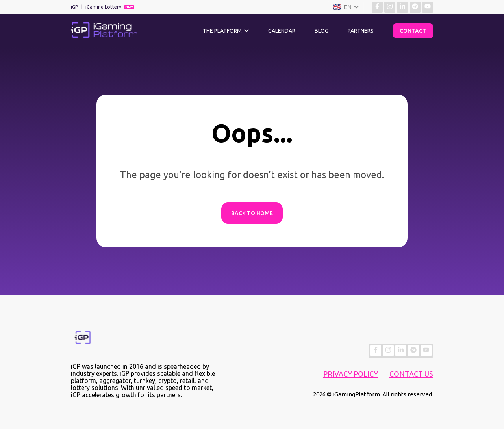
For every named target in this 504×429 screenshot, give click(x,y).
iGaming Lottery (103, 7)
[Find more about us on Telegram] (415, 7)
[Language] (346, 7)
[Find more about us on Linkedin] (402, 7)
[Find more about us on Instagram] (390, 7)
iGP (74, 7)
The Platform (222, 31)
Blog (321, 31)
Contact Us (411, 374)
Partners (361, 31)
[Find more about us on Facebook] (377, 7)
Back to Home (252, 213)
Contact (413, 31)
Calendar (282, 31)
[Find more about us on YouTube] (428, 7)
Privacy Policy (351, 374)
